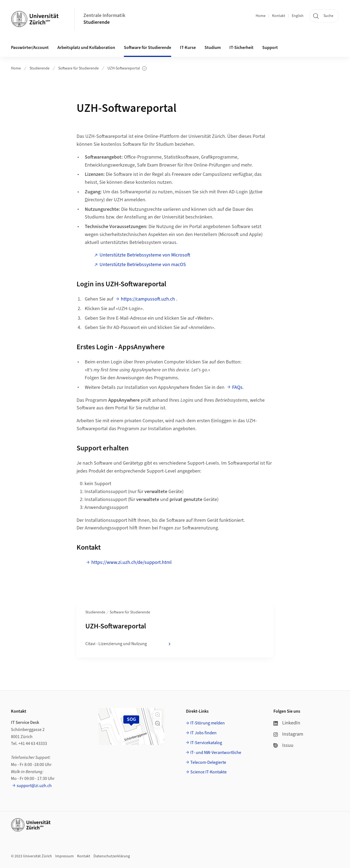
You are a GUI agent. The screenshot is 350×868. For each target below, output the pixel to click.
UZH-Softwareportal (127, 69)
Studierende (97, 22)
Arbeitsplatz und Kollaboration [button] (86, 48)
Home (261, 16)
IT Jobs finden (203, 733)
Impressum (65, 856)
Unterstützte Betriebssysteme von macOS (143, 265)
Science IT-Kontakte (208, 772)
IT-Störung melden (208, 723)
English (298, 16)
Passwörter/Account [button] (30, 48)
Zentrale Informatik (104, 15)
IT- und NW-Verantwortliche (216, 753)
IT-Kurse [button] (188, 48)
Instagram (288, 734)
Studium (213, 48)
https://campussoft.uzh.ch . (149, 299)
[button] (157, 715)
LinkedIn (287, 723)
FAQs (237, 387)
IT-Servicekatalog (206, 743)
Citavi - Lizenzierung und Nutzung (129, 644)
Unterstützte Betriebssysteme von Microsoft (145, 255)
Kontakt (279, 16)
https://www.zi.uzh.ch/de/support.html (132, 562)
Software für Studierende (78, 68)
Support (270, 48)
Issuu (283, 745)
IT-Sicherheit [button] (241, 48)
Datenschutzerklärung (112, 856)
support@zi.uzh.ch (34, 786)
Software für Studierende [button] (148, 48)
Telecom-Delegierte (208, 762)
